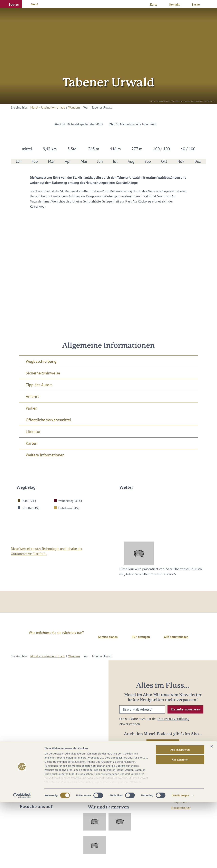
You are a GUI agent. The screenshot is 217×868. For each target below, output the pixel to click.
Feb (35, 161)
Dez (198, 161)
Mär (51, 161)
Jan (19, 161)
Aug (131, 161)
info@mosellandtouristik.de (109, 791)
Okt (164, 161)
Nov (181, 161)
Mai (84, 161)
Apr (68, 161)
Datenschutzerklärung (174, 719)
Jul (115, 161)
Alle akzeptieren (180, 816)
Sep (148, 161)
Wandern (74, 107)
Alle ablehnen (180, 826)
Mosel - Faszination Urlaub (48, 107)
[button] (11, 4)
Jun (100, 161)
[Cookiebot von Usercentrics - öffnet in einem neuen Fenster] (22, 861)
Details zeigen (180, 861)
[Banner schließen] (212, 813)
